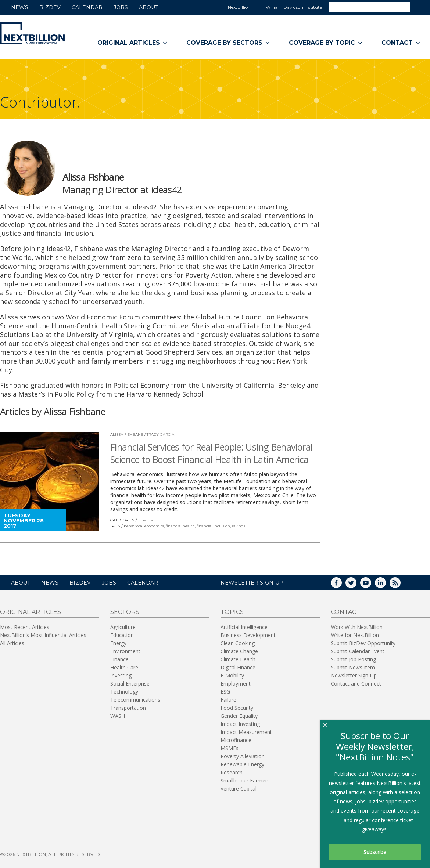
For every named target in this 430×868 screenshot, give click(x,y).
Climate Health (238, 659)
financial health (180, 526)
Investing (121, 675)
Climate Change (239, 651)
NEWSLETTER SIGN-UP (252, 583)
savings (239, 526)
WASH (118, 716)
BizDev (50, 7)
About (148, 7)
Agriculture (123, 627)
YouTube (371, 585)
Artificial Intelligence (244, 627)
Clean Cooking (238, 643)
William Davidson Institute (294, 7)
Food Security (237, 708)
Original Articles (133, 43)
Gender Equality (239, 716)
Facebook (341, 585)
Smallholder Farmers (245, 780)
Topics (232, 612)
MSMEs (230, 748)
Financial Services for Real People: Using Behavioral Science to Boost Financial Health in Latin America (212, 453)
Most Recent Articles (25, 627)
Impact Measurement (246, 732)
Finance (146, 520)
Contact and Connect (356, 683)
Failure (228, 700)
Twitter (356, 585)
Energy (118, 643)
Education (122, 635)
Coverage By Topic (326, 43)
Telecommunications (135, 700)
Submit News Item (353, 667)
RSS (400, 585)
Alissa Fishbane (127, 435)
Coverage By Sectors (228, 43)
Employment (236, 683)
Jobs (121, 7)
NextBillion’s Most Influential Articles (43, 635)
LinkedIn (386, 585)
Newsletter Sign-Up (354, 675)
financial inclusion (213, 526)
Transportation (128, 708)
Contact (401, 43)
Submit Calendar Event (358, 651)
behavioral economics (144, 526)
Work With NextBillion (357, 627)
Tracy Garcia (160, 435)
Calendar (87, 7)
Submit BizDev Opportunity (363, 643)
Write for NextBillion (355, 635)
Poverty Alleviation (243, 756)
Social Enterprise (130, 683)
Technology (124, 692)
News (20, 7)
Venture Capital (239, 789)
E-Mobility (232, 675)
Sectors (125, 612)
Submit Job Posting (353, 659)
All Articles (12, 643)
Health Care (124, 667)
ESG (225, 692)
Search (420, 7)
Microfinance (236, 740)
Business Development (248, 635)
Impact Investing (240, 724)
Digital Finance (238, 667)
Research (232, 772)
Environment (125, 651)
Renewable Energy (242, 764)
